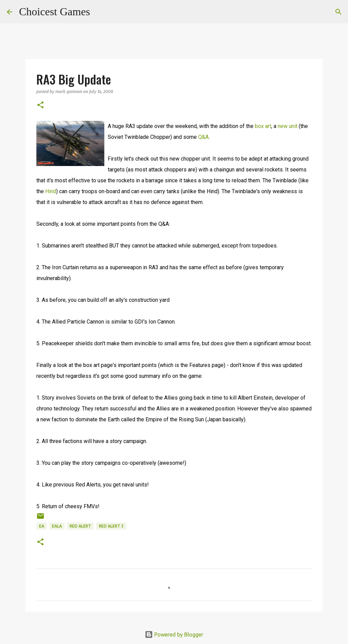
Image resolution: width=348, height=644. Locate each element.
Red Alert (80, 526)
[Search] (100, 12)
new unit (288, 126)
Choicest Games (55, 12)
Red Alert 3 (111, 526)
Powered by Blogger (174, 634)
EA (42, 526)
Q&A (203, 137)
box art (263, 126)
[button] (40, 105)
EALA (57, 526)
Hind (51, 191)
